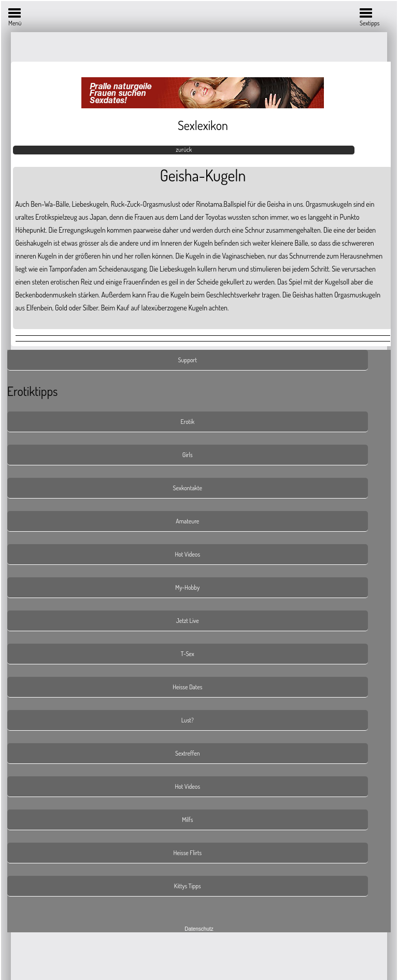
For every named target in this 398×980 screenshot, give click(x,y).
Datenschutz (199, 929)
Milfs (187, 820)
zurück (184, 150)
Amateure (187, 521)
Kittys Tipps (188, 886)
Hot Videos (187, 554)
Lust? (188, 720)
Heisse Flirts (187, 853)
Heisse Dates (187, 687)
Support (187, 360)
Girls (188, 455)
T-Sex (188, 654)
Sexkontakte (188, 488)
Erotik (187, 422)
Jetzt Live (188, 621)
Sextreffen (188, 753)
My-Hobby (187, 587)
